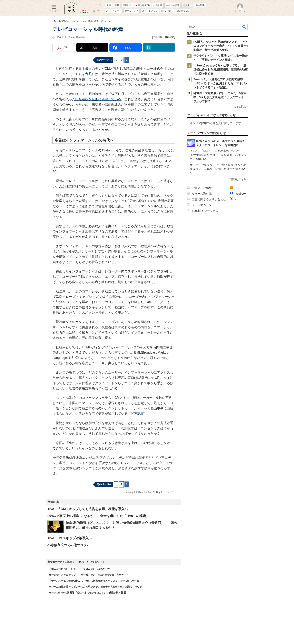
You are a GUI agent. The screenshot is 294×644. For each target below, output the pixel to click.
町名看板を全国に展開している (98, 99)
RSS (238, 188)
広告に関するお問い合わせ (209, 199)
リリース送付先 (202, 194)
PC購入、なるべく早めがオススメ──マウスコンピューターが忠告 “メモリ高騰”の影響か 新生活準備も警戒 (220, 46)
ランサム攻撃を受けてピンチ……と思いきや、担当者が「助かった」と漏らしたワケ (95, 587)
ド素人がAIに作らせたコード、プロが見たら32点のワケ (80, 569)
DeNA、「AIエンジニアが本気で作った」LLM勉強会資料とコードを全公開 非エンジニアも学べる (218, 155)
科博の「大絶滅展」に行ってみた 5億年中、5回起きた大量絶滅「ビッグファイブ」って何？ (220, 97)
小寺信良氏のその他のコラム (69, 545)
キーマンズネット (95, 562)
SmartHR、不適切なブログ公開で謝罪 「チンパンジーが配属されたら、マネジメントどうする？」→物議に (220, 83)
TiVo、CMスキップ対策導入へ (70, 538)
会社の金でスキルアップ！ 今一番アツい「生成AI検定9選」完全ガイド (89, 575)
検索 (245, 27)
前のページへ (104, 60)
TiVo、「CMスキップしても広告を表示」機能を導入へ (88, 509)
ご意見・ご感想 (202, 188)
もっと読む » (241, 107)
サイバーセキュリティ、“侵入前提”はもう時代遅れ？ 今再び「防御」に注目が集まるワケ (218, 169)
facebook (240, 194)
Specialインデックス (205, 211)
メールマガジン (202, 205)
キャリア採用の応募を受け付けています (215, 123)
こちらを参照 (82, 74)
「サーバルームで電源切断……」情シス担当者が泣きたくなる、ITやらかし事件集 (94, 581)
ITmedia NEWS (61, 21)
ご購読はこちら (237, 179)
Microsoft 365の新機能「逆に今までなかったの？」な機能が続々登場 (87, 593)
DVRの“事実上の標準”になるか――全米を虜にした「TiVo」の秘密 (97, 516)
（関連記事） (137, 414)
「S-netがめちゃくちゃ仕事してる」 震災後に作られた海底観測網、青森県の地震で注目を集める (220, 69)
